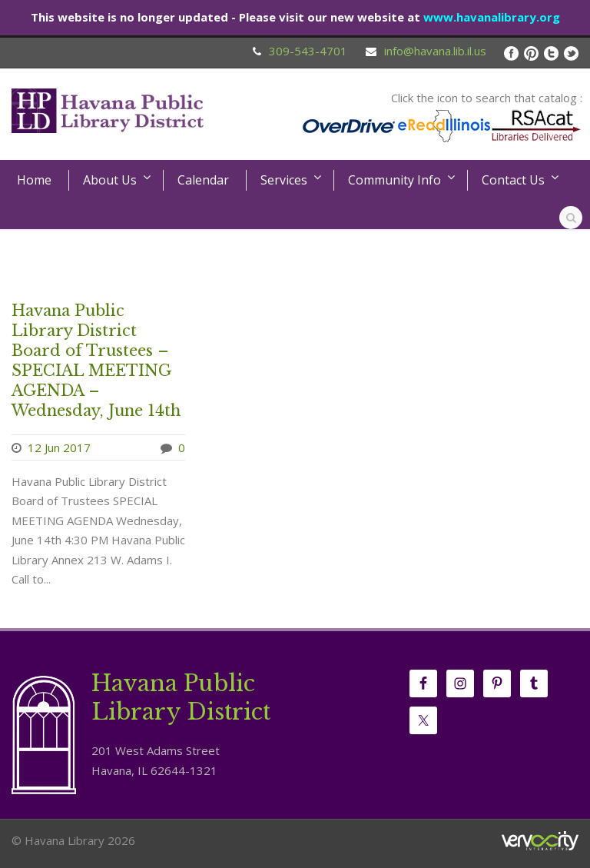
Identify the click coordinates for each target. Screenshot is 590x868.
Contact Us (513, 180)
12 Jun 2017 (59, 447)
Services (284, 180)
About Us (110, 180)
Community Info (394, 180)
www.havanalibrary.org (492, 17)
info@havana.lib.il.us (435, 51)
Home (34, 180)
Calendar (203, 180)
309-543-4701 (308, 51)
